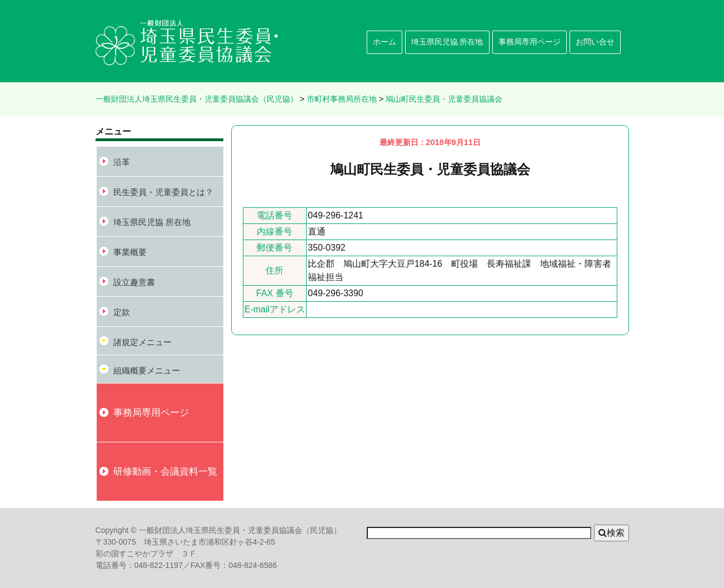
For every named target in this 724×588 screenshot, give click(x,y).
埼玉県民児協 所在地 (447, 42)
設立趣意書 (134, 282)
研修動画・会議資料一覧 (165, 471)
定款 (122, 312)
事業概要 (130, 252)
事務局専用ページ (530, 42)
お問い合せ (595, 42)
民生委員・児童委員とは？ (163, 192)
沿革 (122, 162)
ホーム (385, 42)
